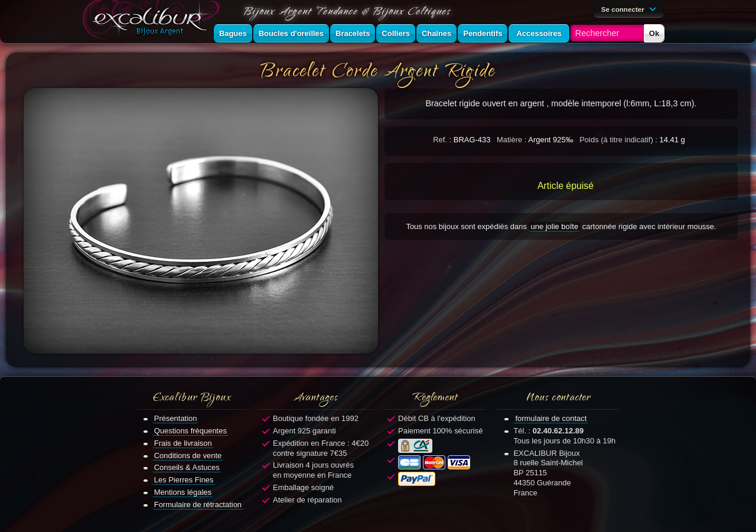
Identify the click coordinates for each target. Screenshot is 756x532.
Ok (654, 33)
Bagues (233, 33)
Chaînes (436, 33)
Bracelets (353, 33)
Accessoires (539, 33)
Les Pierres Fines (184, 480)
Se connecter (631, 8)
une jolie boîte (555, 226)
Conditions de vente (188, 456)
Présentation (176, 418)
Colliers (396, 33)
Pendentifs (483, 33)
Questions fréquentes (190, 431)
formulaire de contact (551, 418)
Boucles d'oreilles (291, 33)
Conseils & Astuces (187, 467)
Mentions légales (183, 492)
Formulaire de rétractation (198, 505)
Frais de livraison (183, 443)
